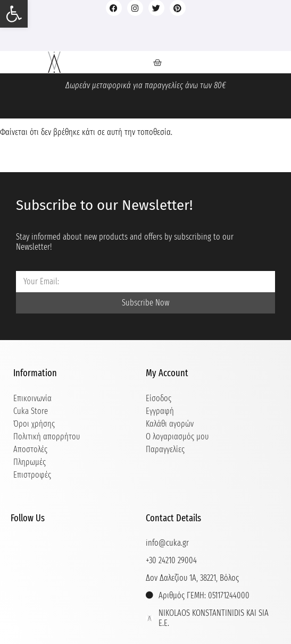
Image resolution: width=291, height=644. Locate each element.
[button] (14, 14)
